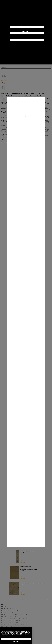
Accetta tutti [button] (16, 639)
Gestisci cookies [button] (16, 642)
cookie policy (10, 636)
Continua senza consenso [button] (25, 629)
